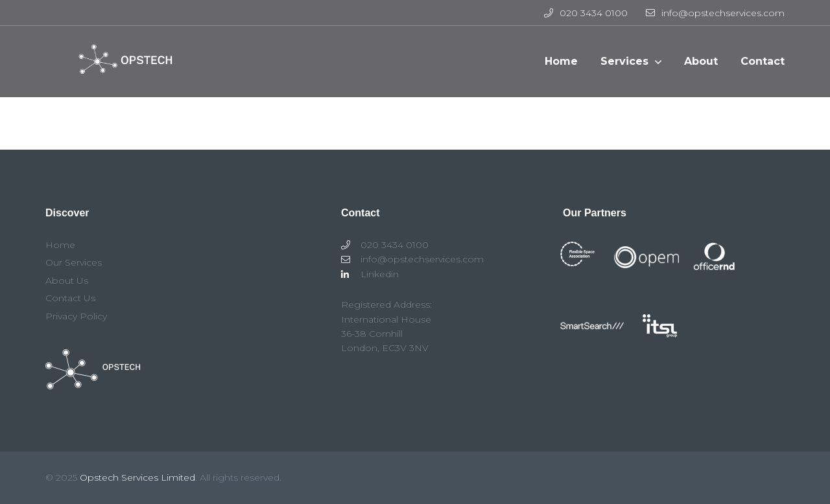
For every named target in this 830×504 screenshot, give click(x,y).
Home (60, 245)
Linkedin (370, 274)
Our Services (74, 262)
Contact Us (70, 298)
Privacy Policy (76, 316)
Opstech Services (121, 68)
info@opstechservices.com (715, 13)
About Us (67, 281)
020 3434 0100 (586, 13)
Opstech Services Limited (137, 477)
